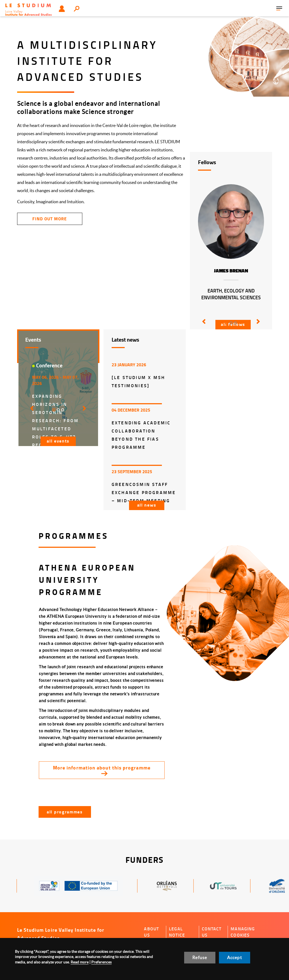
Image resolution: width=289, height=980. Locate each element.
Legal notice (177, 932)
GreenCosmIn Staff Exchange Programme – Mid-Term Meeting (144, 492)
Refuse (200, 957)
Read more (80, 962)
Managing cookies (243, 932)
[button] (203, 325)
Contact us (212, 932)
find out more (50, 219)
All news (147, 505)
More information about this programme (102, 768)
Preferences (101, 962)
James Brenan (231, 271)
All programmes (65, 812)
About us (151, 932)
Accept (235, 957)
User (62, 9)
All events (58, 441)
